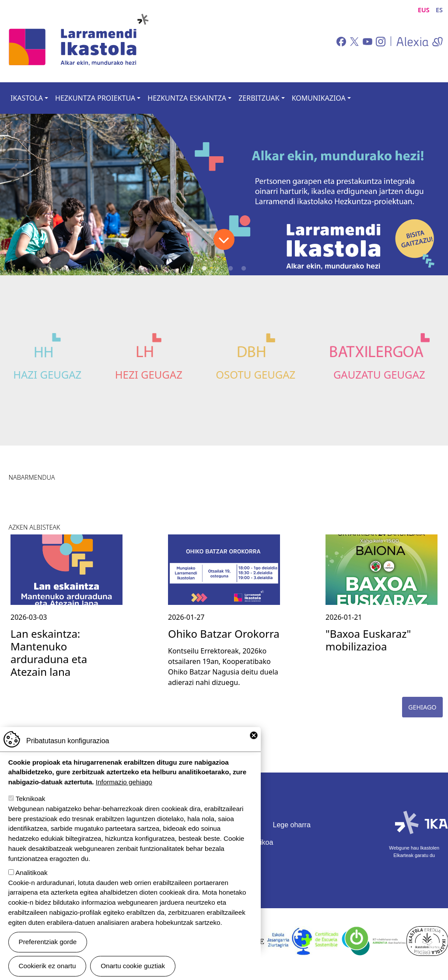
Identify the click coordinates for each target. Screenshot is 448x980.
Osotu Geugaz (255, 374)
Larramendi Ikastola (78, 41)
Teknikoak (31, 799)
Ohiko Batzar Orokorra (224, 634)
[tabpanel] (224, 195)
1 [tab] (204, 269)
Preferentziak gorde (48, 942)
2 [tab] (217, 269)
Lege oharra (292, 825)
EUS (424, 10)
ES (439, 10)
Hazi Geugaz (47, 374)
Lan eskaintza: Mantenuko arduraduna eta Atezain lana (49, 652)
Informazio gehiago (124, 782)
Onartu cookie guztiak (133, 966)
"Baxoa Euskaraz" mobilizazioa (368, 640)
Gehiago (422, 707)
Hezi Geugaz (149, 374)
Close (254, 735)
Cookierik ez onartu (47, 966)
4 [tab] (244, 269)
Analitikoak (31, 873)
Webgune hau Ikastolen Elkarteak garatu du (414, 851)
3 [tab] (231, 269)
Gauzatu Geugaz (379, 374)
